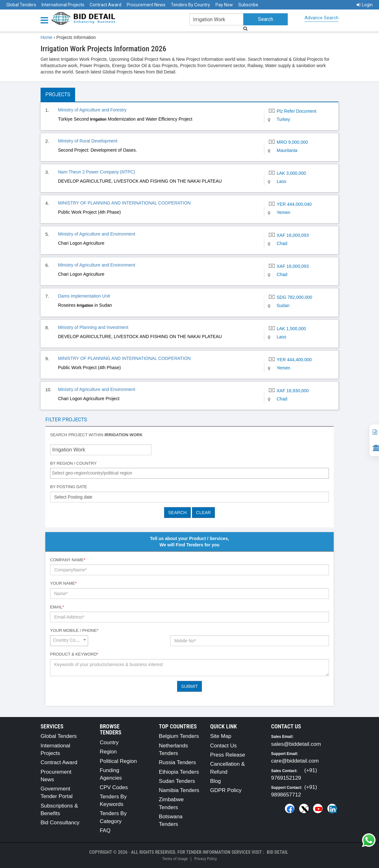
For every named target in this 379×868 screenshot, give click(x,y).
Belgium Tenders (179, 736)
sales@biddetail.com (296, 744)
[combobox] (189, 473)
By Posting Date (69, 487)
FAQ (105, 830)
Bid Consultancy (60, 823)
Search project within (96, 435)
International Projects (63, 5)
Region (108, 752)
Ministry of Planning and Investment (93, 327)
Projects (58, 94)
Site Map (221, 736)
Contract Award (106, 5)
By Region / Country (73, 463)
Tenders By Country (190, 5)
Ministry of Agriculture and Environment (97, 234)
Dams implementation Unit (84, 296)
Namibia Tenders (179, 790)
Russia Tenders (177, 762)
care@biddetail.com (295, 761)
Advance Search (321, 18)
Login (365, 5)
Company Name (68, 560)
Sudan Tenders (177, 781)
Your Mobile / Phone (74, 630)
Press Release (228, 755)
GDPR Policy (226, 790)
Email (57, 607)
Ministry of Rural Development (88, 141)
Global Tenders (21, 5)
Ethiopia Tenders (179, 772)
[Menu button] (46, 20)
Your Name (63, 583)
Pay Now (224, 5)
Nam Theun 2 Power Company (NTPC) (96, 172)
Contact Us (223, 746)
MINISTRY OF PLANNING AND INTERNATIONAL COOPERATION (124, 203)
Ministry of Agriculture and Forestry (92, 110)
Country (109, 742)
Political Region (118, 761)
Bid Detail (278, 852)
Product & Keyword (74, 654)
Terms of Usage (175, 859)
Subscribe (248, 5)
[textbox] (191, 473)
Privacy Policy (206, 859)
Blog (215, 781)
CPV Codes (114, 787)
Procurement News (146, 5)
